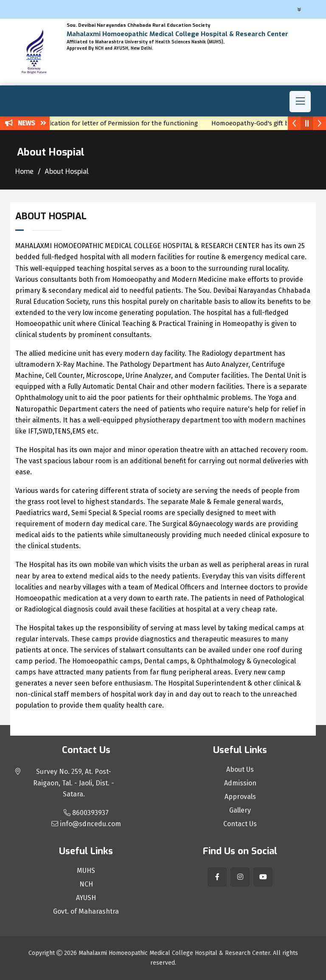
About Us (240, 770)
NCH (86, 884)
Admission (240, 783)
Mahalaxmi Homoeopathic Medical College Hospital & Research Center (174, 953)
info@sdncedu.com (86, 824)
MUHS (86, 871)
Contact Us (240, 824)
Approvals (240, 797)
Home (24, 171)
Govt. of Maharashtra (86, 912)
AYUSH (86, 898)
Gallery (240, 810)
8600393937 (86, 813)
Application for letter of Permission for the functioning (122, 123)
